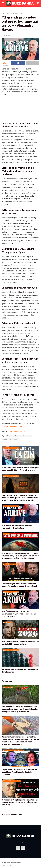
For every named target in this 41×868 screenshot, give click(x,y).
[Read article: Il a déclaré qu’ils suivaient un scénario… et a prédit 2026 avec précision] (20, 630)
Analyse (6, 534)
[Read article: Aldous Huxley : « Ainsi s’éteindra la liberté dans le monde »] (20, 658)
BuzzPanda (10, 866)
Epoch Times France (17, 431)
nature (16, 439)
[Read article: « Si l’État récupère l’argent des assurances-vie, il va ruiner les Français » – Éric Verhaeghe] (20, 600)
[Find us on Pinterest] (23, 848)
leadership (7, 439)
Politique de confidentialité (11, 863)
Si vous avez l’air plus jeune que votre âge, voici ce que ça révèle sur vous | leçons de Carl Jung (20, 802)
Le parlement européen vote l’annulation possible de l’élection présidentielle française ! (20, 772)
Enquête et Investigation (13, 750)
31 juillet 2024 (7, 35)
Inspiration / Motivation (12, 781)
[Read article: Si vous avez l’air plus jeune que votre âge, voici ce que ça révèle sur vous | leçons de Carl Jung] (20, 788)
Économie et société (15, 13)
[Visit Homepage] (20, 3)
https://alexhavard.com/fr (13, 427)
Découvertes (8, 687)
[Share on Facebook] (18, 63)
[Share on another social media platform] (33, 63)
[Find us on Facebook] (18, 848)
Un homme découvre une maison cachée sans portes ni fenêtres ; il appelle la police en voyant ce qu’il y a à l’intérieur (20, 709)
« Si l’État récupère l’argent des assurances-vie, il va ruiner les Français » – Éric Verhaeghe (20, 614)
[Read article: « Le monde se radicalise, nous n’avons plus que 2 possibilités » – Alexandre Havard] (20, 456)
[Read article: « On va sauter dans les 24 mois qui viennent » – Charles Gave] (20, 514)
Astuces (6, 718)
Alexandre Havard (14, 436)
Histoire (6, 622)
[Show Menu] (3, 3)
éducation (27, 436)
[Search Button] (38, 3)
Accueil (4, 13)
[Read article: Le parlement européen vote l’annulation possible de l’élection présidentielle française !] (20, 758)
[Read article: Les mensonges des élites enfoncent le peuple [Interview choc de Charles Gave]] (20, 572)
